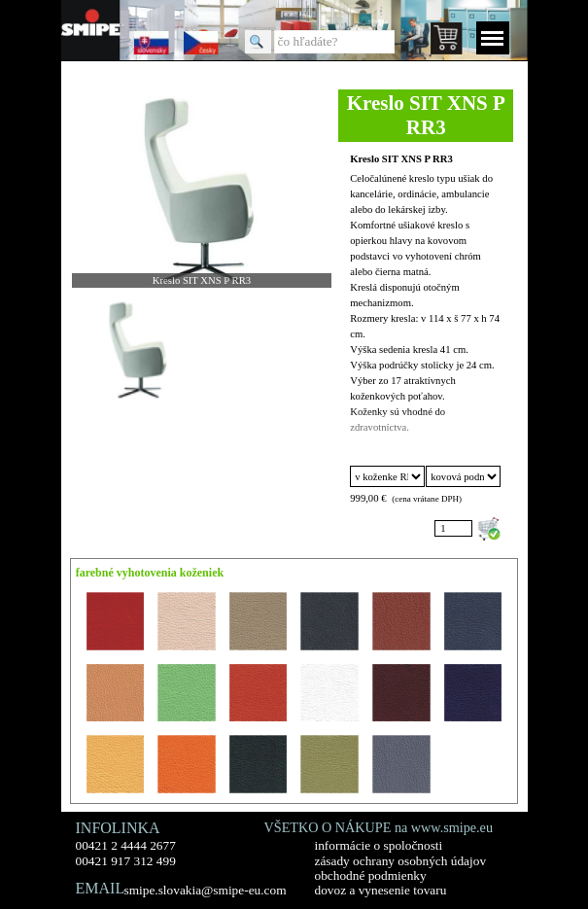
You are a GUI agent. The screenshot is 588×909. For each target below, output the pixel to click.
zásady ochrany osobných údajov (401, 861)
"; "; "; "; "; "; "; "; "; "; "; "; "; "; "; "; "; (387, 476)
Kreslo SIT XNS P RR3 (401, 159)
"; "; (463, 476)
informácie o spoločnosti (379, 845)
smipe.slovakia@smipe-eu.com (206, 890)
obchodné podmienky (371, 875)
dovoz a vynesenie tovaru (381, 890)
